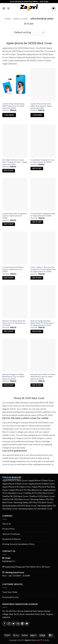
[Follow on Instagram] (9, 624)
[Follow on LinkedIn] (22, 624)
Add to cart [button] (9, 171)
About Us (6, 524)
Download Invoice (10, 597)
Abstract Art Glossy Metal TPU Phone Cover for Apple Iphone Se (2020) (14, 323)
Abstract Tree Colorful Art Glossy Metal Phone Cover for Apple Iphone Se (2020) (43, 376)
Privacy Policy (9, 529)
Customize (9, 115)
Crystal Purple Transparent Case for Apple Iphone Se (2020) (43, 215)
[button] (4, 8)
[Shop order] (29, 32)
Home (8, 19)
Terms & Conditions (11, 534)
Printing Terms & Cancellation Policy (18, 544)
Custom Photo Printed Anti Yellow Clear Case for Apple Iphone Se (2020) (41, 106)
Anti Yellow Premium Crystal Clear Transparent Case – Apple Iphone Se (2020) (15, 162)
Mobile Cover (21, 19)
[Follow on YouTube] (27, 624)
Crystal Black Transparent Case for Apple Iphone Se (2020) (42, 161)
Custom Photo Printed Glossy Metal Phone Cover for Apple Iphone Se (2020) (13, 106)
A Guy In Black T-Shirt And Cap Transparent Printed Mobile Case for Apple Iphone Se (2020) (43, 269)
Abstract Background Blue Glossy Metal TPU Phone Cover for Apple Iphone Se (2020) (42, 323)
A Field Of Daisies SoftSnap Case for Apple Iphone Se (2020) (13, 269)
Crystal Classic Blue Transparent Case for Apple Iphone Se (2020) (15, 216)
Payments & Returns (11, 539)
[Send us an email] (18, 624)
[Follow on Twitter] (13, 624)
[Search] (8, 9)
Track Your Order (10, 592)
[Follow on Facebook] (4, 624)
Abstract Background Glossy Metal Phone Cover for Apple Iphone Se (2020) (13, 376)
